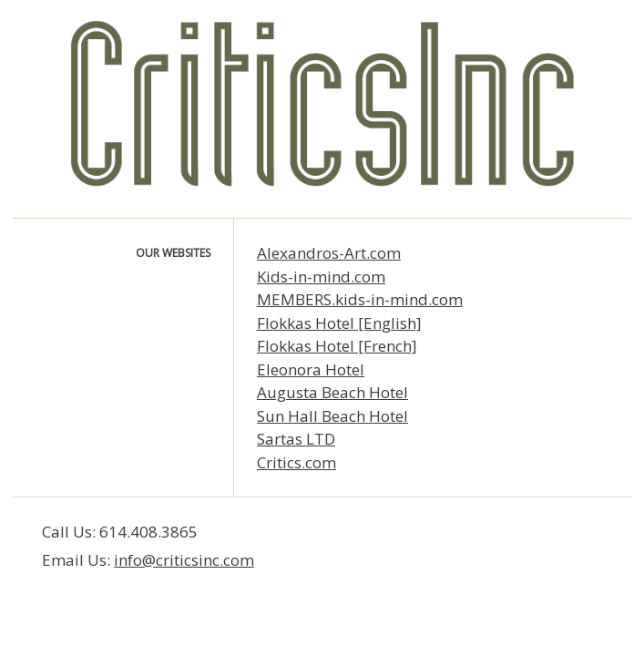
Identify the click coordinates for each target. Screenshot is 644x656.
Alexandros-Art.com (329, 253)
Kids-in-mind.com (321, 277)
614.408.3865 (148, 532)
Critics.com (296, 462)
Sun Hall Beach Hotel (332, 416)
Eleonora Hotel (311, 369)
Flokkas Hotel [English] (339, 323)
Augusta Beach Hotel (332, 392)
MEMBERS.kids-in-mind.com (360, 299)
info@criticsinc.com (184, 560)
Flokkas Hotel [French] (337, 346)
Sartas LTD (296, 439)
